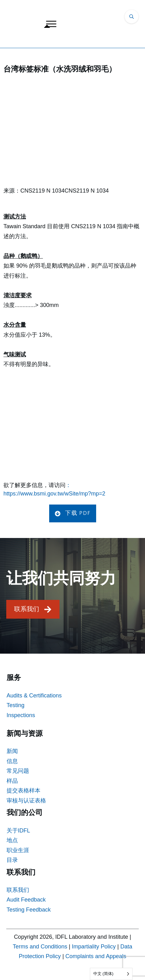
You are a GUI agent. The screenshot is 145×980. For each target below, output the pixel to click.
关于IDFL (18, 831)
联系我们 (18, 890)
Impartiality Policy (94, 947)
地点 (12, 840)
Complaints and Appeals (96, 956)
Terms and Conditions (40, 947)
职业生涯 (18, 850)
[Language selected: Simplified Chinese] (111, 974)
